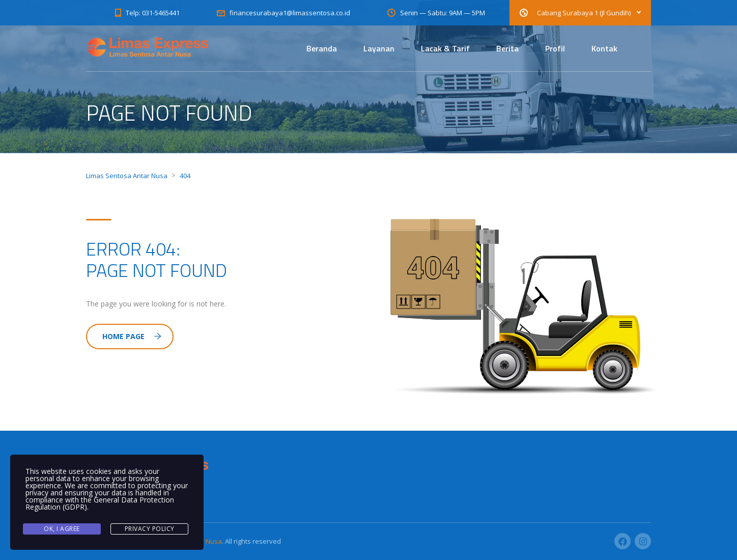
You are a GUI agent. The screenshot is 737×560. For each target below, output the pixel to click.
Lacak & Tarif (445, 48)
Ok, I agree (62, 529)
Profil (555, 48)
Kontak (604, 48)
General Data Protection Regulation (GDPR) (100, 503)
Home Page (132, 336)
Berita (507, 48)
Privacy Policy (150, 529)
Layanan (379, 48)
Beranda (322, 48)
